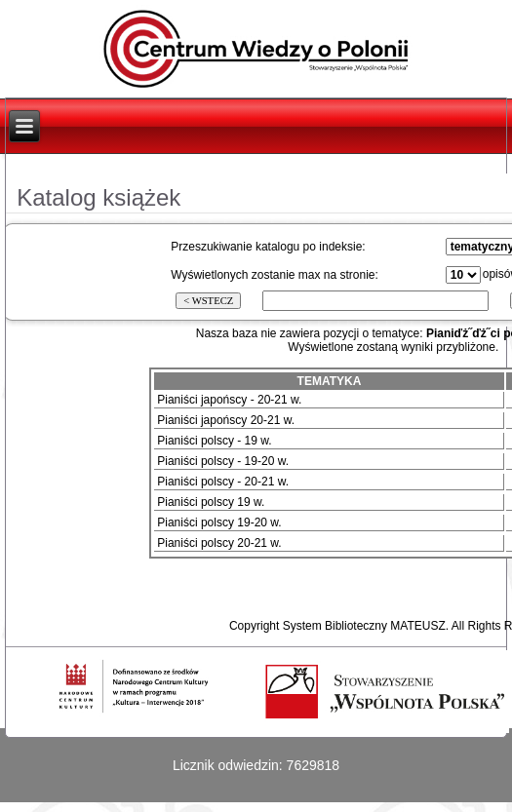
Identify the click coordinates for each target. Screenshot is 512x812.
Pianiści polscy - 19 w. (214, 441)
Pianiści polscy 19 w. (211, 502)
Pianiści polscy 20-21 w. (219, 543)
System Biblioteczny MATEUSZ (364, 626)
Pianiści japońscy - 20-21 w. (229, 400)
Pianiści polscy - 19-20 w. (223, 461)
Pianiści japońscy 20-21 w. (226, 420)
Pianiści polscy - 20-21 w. (223, 482)
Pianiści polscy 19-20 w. (219, 522)
